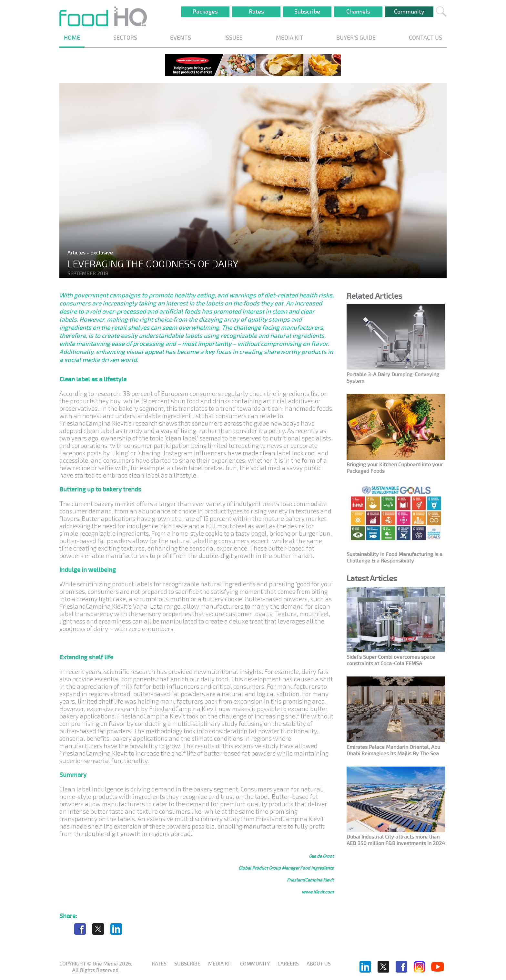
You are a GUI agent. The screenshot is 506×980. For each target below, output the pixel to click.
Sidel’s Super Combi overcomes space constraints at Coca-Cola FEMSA (391, 660)
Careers (288, 964)
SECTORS (125, 38)
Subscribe (307, 12)
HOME (72, 38)
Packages (205, 12)
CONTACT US (425, 38)
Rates (256, 12)
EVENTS (181, 38)
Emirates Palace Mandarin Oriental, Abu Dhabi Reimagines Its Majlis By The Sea (393, 750)
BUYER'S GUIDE (356, 38)
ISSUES (233, 38)
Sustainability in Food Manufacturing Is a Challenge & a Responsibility (395, 558)
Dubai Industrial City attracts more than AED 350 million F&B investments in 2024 (396, 840)
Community (409, 12)
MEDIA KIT (290, 38)
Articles (77, 253)
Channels (358, 12)
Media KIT (220, 964)
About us (319, 964)
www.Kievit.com (318, 892)
